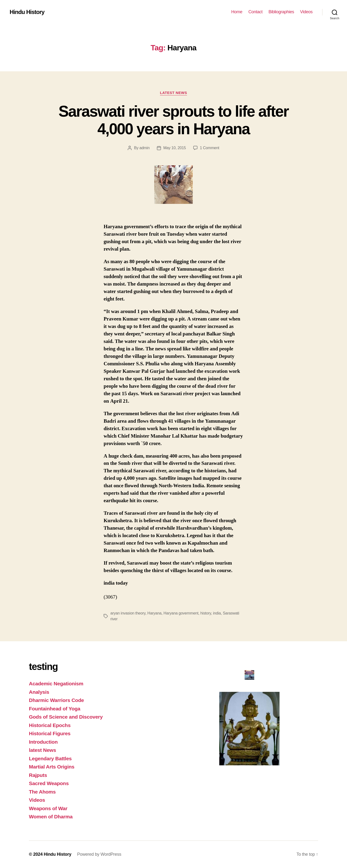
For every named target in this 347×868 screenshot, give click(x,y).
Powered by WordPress (99, 854)
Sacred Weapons (49, 783)
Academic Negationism (56, 684)
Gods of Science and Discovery (66, 717)
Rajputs (38, 775)
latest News (173, 93)
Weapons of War (48, 808)
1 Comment (210, 148)
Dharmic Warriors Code (56, 700)
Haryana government (181, 613)
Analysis (39, 692)
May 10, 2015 (175, 148)
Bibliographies (281, 12)
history (206, 613)
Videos (306, 12)
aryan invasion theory (128, 613)
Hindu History (27, 12)
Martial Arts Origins (52, 767)
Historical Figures (50, 733)
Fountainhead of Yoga (55, 709)
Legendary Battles (50, 758)
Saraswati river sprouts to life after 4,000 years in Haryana (173, 120)
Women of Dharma (51, 817)
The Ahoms (42, 792)
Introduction (43, 742)
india (217, 613)
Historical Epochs (50, 725)
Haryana (155, 613)
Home (237, 12)
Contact (256, 12)
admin (145, 148)
